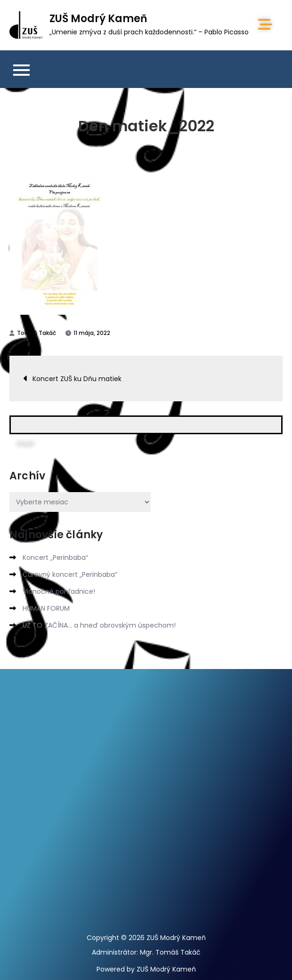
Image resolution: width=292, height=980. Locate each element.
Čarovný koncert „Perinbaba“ (70, 574)
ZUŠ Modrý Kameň (98, 19)
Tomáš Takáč (36, 333)
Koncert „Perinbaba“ (55, 558)
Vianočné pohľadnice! (59, 591)
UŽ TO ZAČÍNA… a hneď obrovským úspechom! (99, 625)
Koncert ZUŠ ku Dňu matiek (77, 379)
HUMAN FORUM (46, 608)
